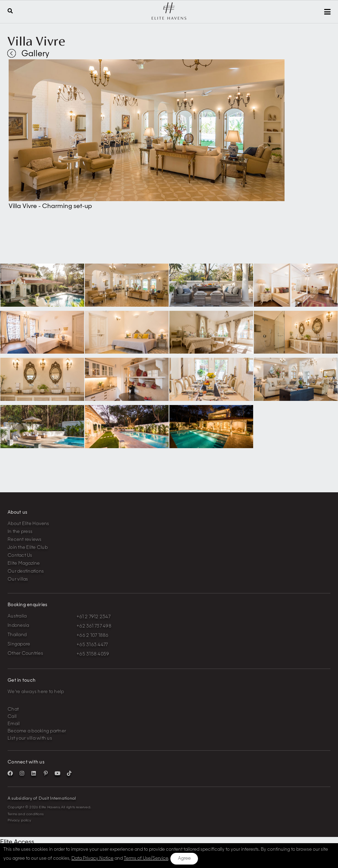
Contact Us (20, 556)
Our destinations (26, 571)
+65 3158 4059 (93, 654)
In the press (20, 532)
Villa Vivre (36, 41)
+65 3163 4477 (92, 645)
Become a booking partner (37, 731)
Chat (13, 709)
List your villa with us (30, 738)
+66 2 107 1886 (93, 636)
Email (14, 724)
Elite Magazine (24, 564)
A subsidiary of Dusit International (42, 799)
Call (12, 717)
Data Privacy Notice (92, 859)
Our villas (18, 579)
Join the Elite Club (28, 548)
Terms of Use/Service (146, 859)
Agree (184, 859)
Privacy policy (19, 820)
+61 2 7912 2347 (93, 617)
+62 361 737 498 (94, 626)
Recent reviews (25, 540)
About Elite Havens (28, 524)
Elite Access (17, 842)
